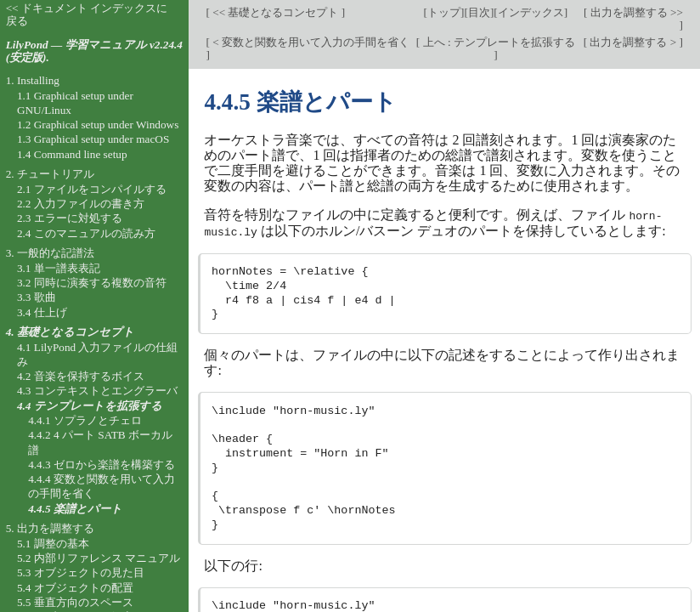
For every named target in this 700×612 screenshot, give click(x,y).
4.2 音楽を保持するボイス (81, 376)
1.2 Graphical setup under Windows (98, 125)
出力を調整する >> (635, 12)
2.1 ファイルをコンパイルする (92, 189)
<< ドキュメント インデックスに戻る (87, 14)
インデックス (531, 12)
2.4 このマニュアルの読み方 (86, 233)
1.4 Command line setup (72, 154)
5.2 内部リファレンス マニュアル (99, 558)
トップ (444, 12)
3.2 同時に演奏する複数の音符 (92, 283)
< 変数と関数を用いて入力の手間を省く (310, 42)
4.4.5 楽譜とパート (75, 509)
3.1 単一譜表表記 (59, 268)
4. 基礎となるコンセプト (70, 332)
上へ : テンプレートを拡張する (497, 42)
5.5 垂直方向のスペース (75, 602)
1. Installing (33, 80)
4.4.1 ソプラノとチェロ (85, 420)
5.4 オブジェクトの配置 (75, 588)
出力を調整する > (633, 42)
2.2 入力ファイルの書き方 (81, 204)
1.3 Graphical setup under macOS (93, 139)
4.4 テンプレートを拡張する (90, 406)
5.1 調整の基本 (53, 544)
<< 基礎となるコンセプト (276, 12)
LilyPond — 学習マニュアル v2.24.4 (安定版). (94, 51)
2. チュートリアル (50, 174)
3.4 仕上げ (42, 312)
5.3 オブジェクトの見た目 (81, 572)
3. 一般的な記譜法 (50, 253)
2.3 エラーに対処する (70, 218)
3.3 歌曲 (37, 297)
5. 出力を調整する (50, 528)
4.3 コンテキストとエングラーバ (97, 391)
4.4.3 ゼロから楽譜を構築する (102, 465)
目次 (479, 12)
